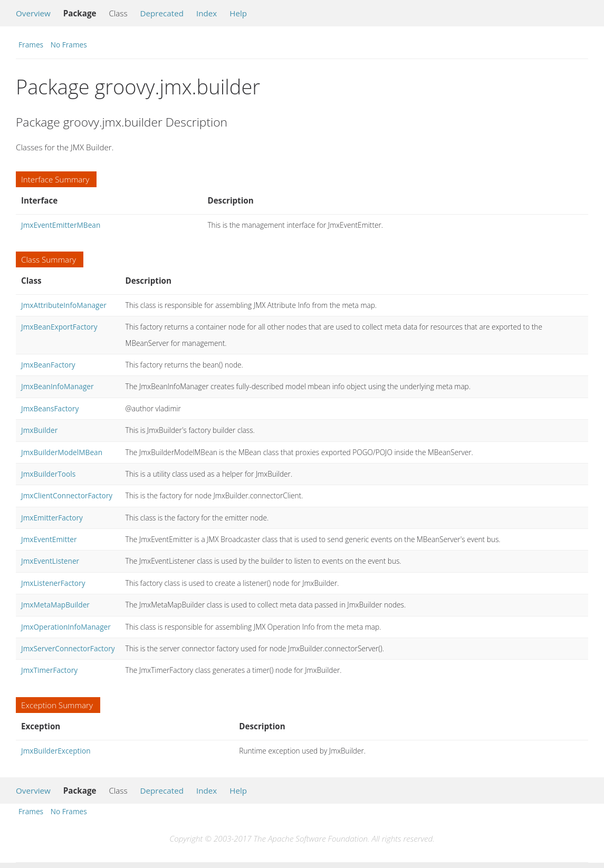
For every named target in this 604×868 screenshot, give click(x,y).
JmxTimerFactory (49, 670)
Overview (33, 13)
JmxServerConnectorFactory (68, 648)
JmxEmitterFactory (52, 518)
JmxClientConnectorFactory (67, 495)
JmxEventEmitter (49, 539)
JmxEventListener (50, 561)
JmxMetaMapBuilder (55, 605)
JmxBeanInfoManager (57, 386)
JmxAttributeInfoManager (64, 305)
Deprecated (162, 13)
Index (207, 13)
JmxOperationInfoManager (66, 627)
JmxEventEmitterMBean (61, 225)
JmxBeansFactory (50, 408)
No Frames (69, 45)
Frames (31, 45)
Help (238, 13)
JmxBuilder (39, 430)
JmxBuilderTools (48, 474)
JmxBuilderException (56, 751)
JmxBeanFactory (48, 365)
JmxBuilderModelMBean (62, 452)
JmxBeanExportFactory (59, 327)
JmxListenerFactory (53, 583)
